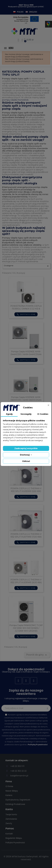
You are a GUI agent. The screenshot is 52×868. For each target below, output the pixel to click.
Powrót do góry (37, 655)
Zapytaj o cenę (26, 314)
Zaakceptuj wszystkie (26, 448)
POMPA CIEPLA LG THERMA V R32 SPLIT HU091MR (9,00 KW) (26, 581)
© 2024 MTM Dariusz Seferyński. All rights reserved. (26, 858)
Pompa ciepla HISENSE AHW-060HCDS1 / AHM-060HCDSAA (26, 399)
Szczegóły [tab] (26, 414)
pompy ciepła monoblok (15, 100)
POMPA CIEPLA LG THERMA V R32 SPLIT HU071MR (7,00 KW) (26, 535)
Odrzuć (26, 461)
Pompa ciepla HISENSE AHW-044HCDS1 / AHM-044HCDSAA (26, 353)
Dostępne (27, 266)
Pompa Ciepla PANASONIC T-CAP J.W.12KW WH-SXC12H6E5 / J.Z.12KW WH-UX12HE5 (26, 628)
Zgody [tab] (9, 414)
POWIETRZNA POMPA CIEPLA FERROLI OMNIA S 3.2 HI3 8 (26, 307)
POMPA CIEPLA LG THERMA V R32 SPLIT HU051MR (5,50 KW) (26, 490)
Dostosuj (26, 455)
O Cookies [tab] (43, 414)
